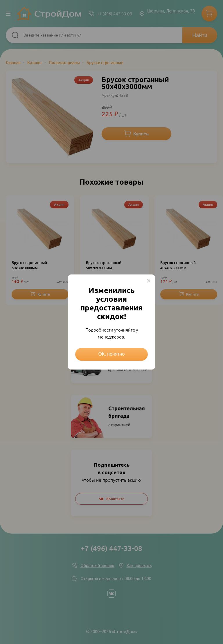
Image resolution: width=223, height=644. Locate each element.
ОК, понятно (112, 354)
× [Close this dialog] (149, 281)
